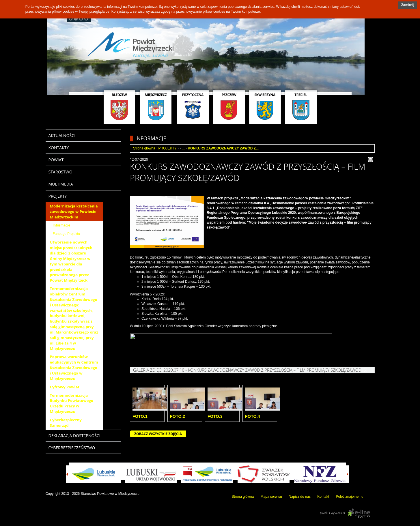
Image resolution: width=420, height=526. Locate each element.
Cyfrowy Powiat (65, 387)
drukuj (370, 159)
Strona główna (144, 148)
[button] (408, 5)
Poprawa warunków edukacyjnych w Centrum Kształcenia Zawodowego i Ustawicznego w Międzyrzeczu (74, 367)
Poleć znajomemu (349, 497)
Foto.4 (253, 416)
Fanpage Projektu (67, 234)
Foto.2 (178, 416)
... (183, 148)
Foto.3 (215, 416)
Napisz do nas (300, 497)
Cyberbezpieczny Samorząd (66, 423)
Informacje (62, 225)
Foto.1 (140, 416)
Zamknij (408, 5)
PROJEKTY (167, 148)
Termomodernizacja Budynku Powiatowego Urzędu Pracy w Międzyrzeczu (72, 404)
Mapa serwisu (271, 497)
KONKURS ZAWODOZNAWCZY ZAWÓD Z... (223, 148)
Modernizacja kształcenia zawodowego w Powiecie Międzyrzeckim (74, 211)
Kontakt (323, 497)
